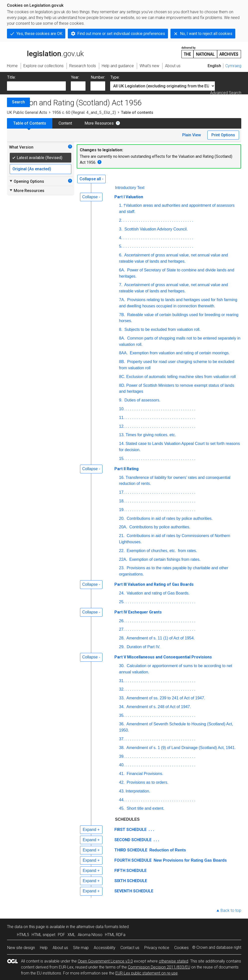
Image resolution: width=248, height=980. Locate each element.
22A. (123, 559)
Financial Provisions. (144, 774)
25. (122, 602)
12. (122, 426)
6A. (122, 270)
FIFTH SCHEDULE (130, 871)
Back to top (231, 910)
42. (122, 782)
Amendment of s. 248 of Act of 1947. (158, 707)
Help (44, 948)
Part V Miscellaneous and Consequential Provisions (163, 657)
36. (122, 724)
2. (121, 220)
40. (122, 765)
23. (122, 568)
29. (122, 647)
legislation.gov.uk (45, 52)
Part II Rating (126, 469)
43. (122, 791)
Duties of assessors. (142, 400)
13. (122, 435)
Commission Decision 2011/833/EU (159, 967)
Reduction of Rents (167, 850)
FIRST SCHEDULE (130, 830)
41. (122, 774)
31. (122, 681)
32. (122, 689)
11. (122, 418)
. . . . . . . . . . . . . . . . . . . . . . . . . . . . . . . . (158, 220)
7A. (122, 300)
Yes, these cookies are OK (39, 34)
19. (122, 510)
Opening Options (27, 181)
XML (71, 935)
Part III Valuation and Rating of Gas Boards (154, 584)
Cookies (181, 948)
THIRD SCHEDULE (131, 850)
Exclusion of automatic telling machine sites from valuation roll (181, 377)
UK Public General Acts (27, 112)
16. (122, 478)
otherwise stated (173, 961)
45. (122, 808)
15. (122, 459)
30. (122, 666)
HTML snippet (43, 935)
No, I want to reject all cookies (206, 34)
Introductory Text (130, 188)
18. (122, 501)
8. (121, 329)
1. (121, 205)
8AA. (124, 353)
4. (121, 238)
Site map (81, 948)
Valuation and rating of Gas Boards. (158, 593)
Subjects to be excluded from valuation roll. (162, 329)
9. (121, 400)
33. (122, 698)
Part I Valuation (129, 197)
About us (60, 948)
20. (122, 518)
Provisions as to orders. (147, 782)
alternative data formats (97, 927)
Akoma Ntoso (90, 935)
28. (122, 638)
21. (122, 536)
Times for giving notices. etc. (151, 435)
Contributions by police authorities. (159, 527)
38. (122, 748)
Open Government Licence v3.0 (105, 961)
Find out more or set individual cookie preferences (121, 34)
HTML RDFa (115, 935)
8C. (122, 377)
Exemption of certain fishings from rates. (164, 559)
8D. (122, 385)
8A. (122, 338)
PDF (61, 935)
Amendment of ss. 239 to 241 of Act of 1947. (165, 698)
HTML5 (23, 935)
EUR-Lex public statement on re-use (147, 973)
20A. (123, 527)
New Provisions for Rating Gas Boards (190, 860)
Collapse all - (91, 179)
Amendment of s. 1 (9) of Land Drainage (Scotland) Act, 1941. (181, 748)
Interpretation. (138, 791)
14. (122, 444)
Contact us (130, 948)
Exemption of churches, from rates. (161, 551)
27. (122, 629)
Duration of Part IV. (143, 647)
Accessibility (105, 948)
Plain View (192, 135)
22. (122, 551)
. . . (151, 830)
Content (65, 123)
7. (121, 285)
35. (122, 715)
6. (121, 255)
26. (122, 621)
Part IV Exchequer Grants (138, 612)
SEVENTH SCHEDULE (134, 891)
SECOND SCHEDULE (133, 840)
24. (122, 593)
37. (122, 739)
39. (122, 756)
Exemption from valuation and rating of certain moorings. (179, 353)
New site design (21, 948)
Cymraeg (233, 66)
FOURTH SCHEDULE (133, 860)
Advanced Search (226, 93)
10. (122, 409)
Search (18, 102)
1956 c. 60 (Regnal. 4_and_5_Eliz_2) (84, 112)
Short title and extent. (145, 808)
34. (122, 707)
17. (122, 492)
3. (121, 229)
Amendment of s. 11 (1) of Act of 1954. (160, 638)
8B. (122, 362)
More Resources (99, 123)
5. (121, 246)
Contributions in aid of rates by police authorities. (169, 518)
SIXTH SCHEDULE (131, 881)
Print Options (223, 135)
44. (122, 800)
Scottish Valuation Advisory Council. (156, 229)
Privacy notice (157, 948)
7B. (122, 315)
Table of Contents (30, 123)
